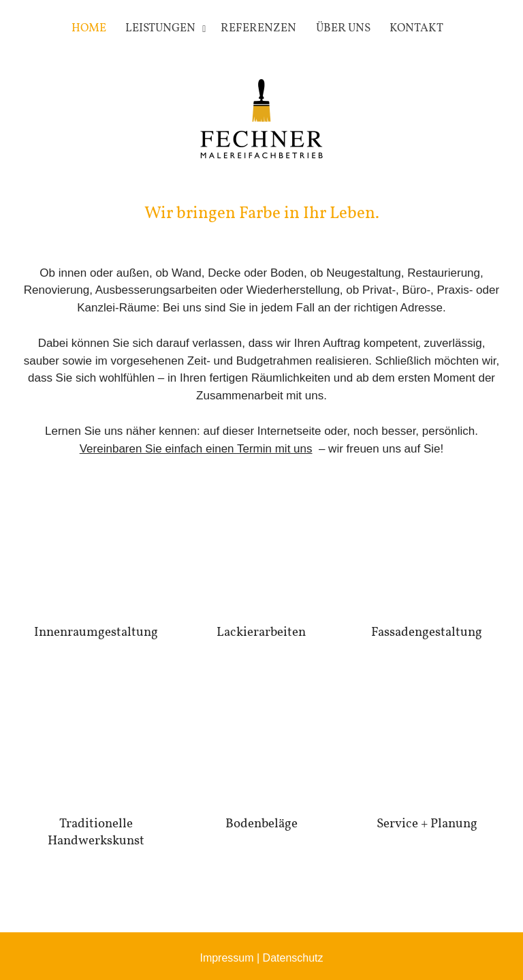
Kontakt (416, 28)
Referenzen (258, 28)
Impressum (226, 958)
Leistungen (160, 28)
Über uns (343, 28)
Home (89, 28)
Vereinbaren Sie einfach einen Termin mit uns (196, 449)
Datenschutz (293, 958)
